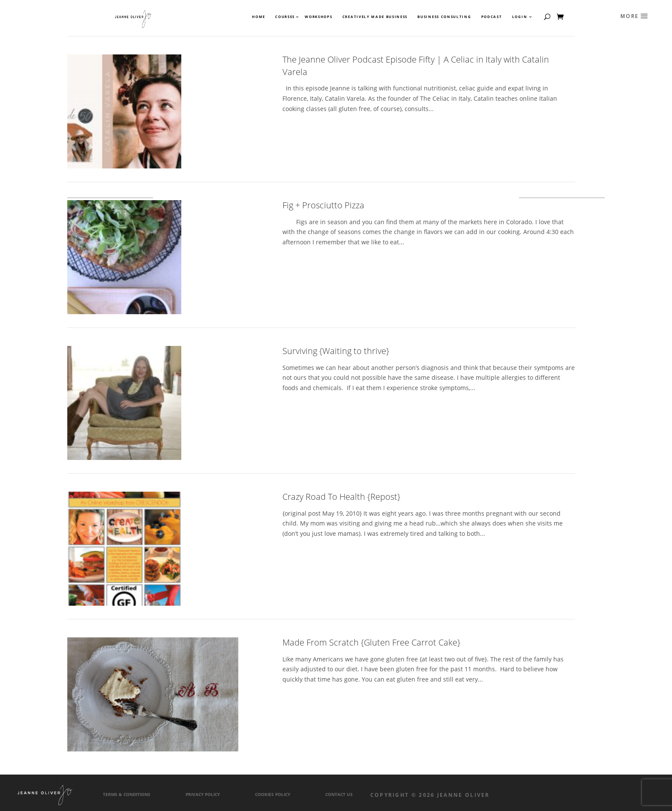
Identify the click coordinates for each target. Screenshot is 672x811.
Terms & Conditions (127, 794)
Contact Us (339, 794)
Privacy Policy (203, 794)
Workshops (318, 17)
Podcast (492, 17)
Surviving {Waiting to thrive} (336, 351)
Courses (285, 17)
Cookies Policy (273, 794)
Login (520, 17)
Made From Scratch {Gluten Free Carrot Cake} (371, 642)
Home (259, 17)
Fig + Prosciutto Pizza (323, 205)
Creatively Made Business (375, 17)
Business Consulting (444, 17)
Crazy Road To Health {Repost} (341, 497)
